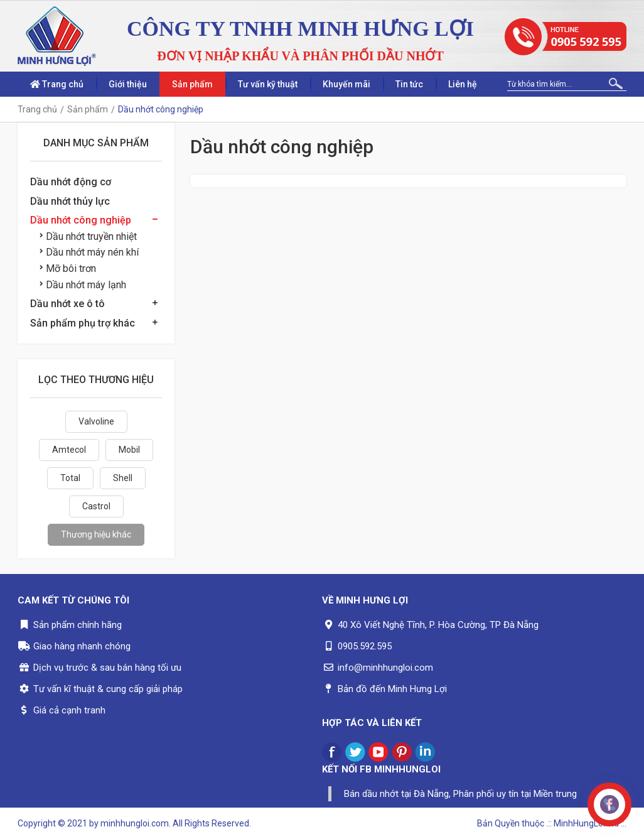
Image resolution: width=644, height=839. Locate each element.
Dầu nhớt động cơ (71, 182)
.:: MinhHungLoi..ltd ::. (586, 823)
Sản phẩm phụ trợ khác (83, 323)
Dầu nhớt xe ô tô (67, 304)
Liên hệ (463, 84)
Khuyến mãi (346, 84)
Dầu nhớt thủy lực (70, 201)
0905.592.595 (365, 646)
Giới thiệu (128, 84)
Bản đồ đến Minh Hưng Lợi (392, 689)
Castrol (96, 506)
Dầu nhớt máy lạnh (83, 285)
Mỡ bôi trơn (68, 268)
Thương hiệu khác (96, 534)
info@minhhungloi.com (385, 668)
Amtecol (69, 450)
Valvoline (96, 421)
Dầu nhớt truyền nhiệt (88, 236)
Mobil (129, 450)
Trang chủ (57, 84)
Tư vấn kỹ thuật (268, 84)
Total (70, 478)
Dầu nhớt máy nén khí (89, 252)
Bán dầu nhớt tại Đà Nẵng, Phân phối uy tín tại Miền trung (460, 794)
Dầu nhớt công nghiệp (81, 220)
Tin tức (409, 84)
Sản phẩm (192, 84)
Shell (123, 478)
